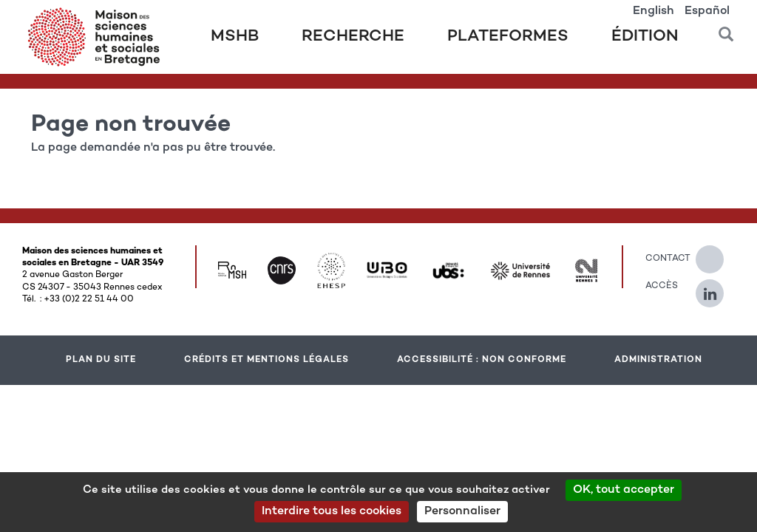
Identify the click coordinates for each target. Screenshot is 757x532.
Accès (659, 286)
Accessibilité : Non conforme (482, 360)
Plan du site (101, 360)
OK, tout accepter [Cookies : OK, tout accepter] (624, 490)
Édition (645, 37)
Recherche (353, 37)
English (654, 11)
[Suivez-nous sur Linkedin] (717, 287)
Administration (658, 360)
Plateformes (508, 37)
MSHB (235, 37)
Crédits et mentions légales (267, 360)
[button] (726, 29)
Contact (659, 259)
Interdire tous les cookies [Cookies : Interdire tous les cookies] (332, 512)
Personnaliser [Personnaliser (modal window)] (462, 512)
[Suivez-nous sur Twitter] (717, 253)
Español (707, 11)
